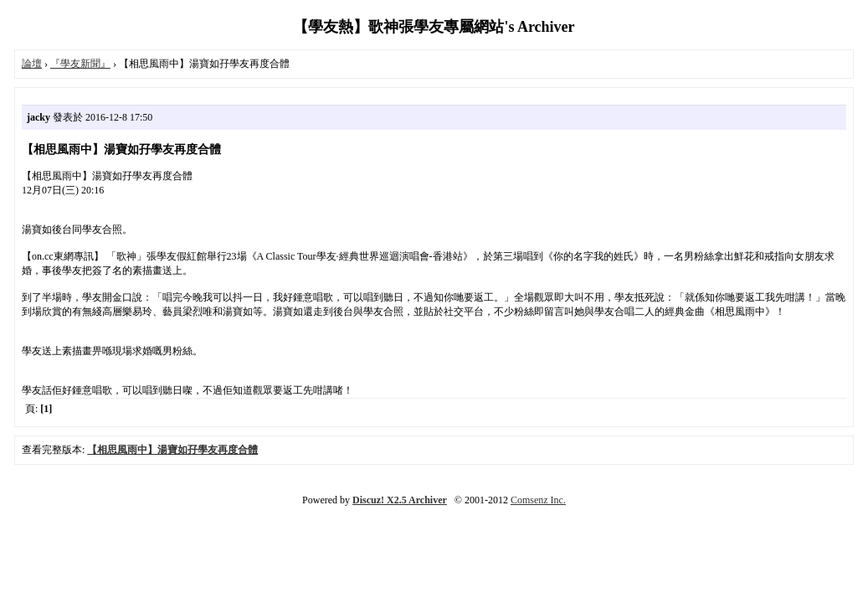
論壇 (32, 64)
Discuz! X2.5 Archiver (400, 500)
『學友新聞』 (80, 64)
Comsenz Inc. (538, 500)
